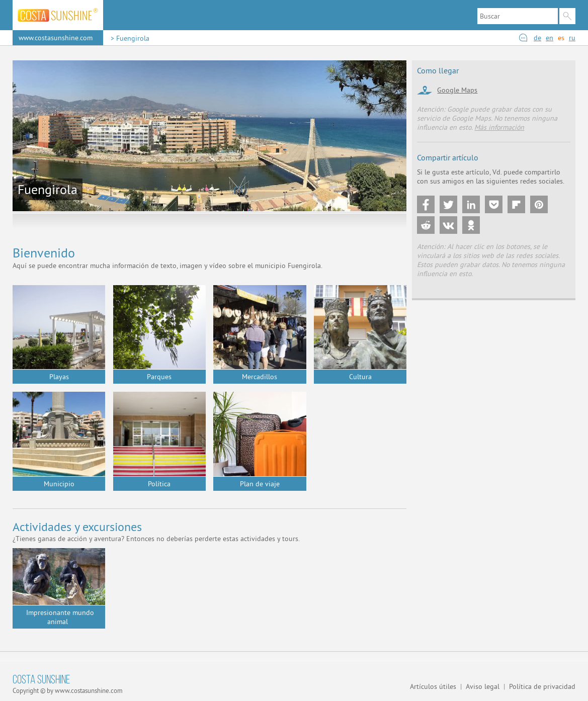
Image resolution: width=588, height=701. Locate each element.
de (537, 38)
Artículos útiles (433, 686)
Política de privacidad (542, 686)
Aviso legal (483, 686)
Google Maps (457, 90)
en (550, 38)
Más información (499, 127)
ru (572, 38)
